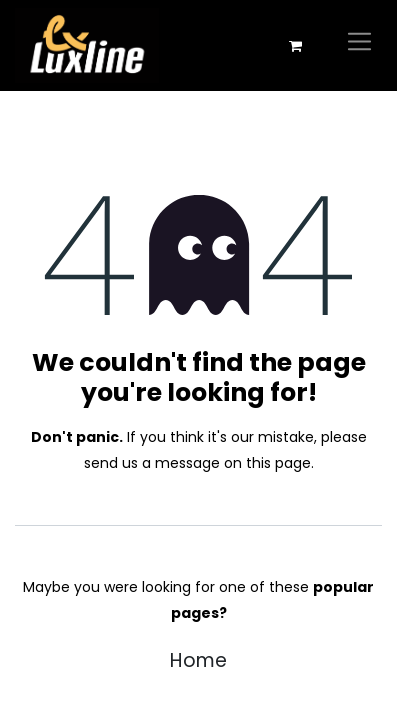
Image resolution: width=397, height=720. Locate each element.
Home (198, 660)
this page (278, 463)
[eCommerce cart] (295, 46)
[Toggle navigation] (359, 45)
